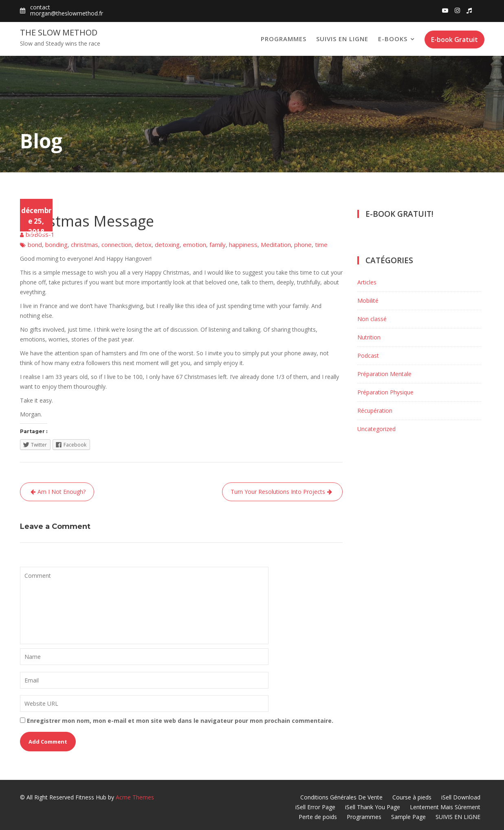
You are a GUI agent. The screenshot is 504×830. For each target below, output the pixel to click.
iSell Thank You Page (373, 807)
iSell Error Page (315, 807)
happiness (243, 244)
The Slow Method (59, 32)
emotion (195, 244)
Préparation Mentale (384, 374)
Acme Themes (135, 797)
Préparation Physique (385, 392)
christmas (85, 244)
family (218, 244)
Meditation (276, 244)
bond (35, 244)
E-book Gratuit (454, 40)
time (321, 244)
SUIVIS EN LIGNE (342, 39)
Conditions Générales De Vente (341, 797)
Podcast (368, 356)
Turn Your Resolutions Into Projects (278, 492)
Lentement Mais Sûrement (445, 807)
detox (143, 244)
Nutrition (369, 337)
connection (117, 244)
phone (303, 244)
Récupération (375, 411)
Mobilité (368, 301)
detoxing (167, 244)
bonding (56, 244)
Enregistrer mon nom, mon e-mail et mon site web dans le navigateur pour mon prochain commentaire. (180, 721)
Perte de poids (318, 817)
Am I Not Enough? (62, 492)
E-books (393, 39)
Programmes (284, 39)
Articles (367, 282)
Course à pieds (412, 797)
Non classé (35, 204)
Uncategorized (376, 429)
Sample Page (408, 817)
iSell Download (461, 797)
